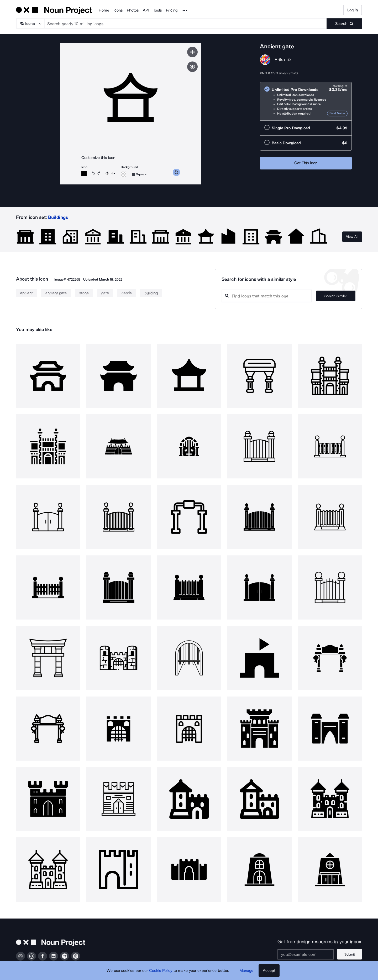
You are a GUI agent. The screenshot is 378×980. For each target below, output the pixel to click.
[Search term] (186, 24)
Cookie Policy (161, 971)
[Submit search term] (344, 24)
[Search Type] (30, 24)
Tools (157, 10)
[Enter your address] (306, 954)
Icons (118, 10)
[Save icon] (192, 52)
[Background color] (123, 174)
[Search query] (267, 296)
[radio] (306, 101)
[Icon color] (84, 173)
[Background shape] (139, 174)
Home (104, 10)
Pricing (172, 10)
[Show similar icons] (192, 67)
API (146, 10)
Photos (133, 10)
